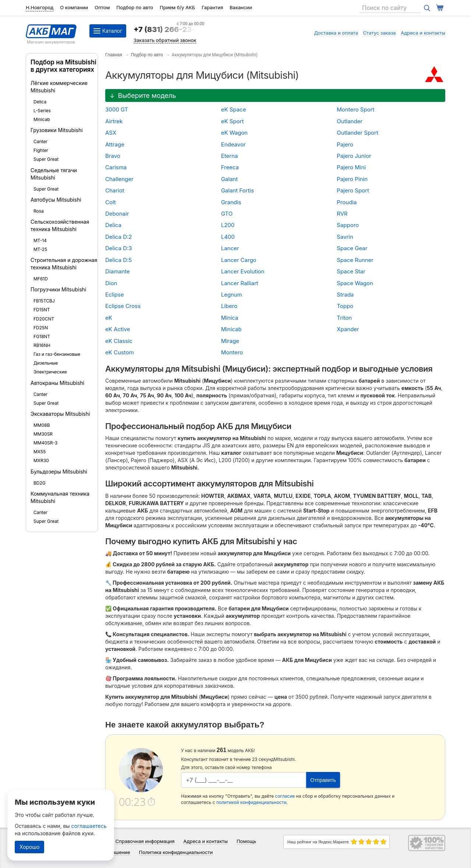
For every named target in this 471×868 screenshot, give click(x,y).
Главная (114, 55)
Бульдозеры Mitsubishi (59, 472)
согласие (285, 796)
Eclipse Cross (123, 306)
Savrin (345, 237)
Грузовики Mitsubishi (57, 130)
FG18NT (42, 336)
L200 (228, 225)
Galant (229, 179)
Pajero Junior (354, 156)
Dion (111, 283)
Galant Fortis (238, 190)
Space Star (351, 271)
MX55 (40, 452)
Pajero (345, 144)
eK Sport (233, 121)
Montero (232, 352)
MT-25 (40, 249)
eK (109, 318)
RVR (342, 214)
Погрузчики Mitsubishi (58, 289)
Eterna (230, 156)
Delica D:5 (118, 260)
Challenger (119, 179)
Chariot (115, 190)
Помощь (246, 841)
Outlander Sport (357, 133)
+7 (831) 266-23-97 (169, 29)
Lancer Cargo (239, 260)
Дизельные (46, 363)
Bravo (113, 156)
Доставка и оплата (336, 33)
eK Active (118, 329)
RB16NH (42, 345)
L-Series (42, 111)
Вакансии (241, 7)
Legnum (232, 295)
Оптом (102, 7)
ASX (111, 133)
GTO (227, 214)
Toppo (345, 306)
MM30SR (43, 434)
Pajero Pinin (352, 179)
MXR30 (41, 460)
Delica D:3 (119, 248)
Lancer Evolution (243, 271)
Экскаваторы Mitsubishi (60, 414)
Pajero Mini (351, 167)
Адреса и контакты (423, 33)
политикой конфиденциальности (252, 802)
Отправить (323, 780)
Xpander (348, 329)
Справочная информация (145, 841)
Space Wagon (355, 283)
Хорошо (29, 847)
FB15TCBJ (44, 301)
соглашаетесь (89, 826)
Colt (111, 202)
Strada (345, 295)
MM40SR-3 (45, 443)
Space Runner (355, 260)
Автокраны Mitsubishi (57, 383)
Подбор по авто (135, 7)
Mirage (230, 341)
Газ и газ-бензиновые (57, 354)
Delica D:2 (119, 237)
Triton (344, 318)
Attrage (115, 144)
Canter (40, 141)
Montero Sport (355, 109)
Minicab (42, 119)
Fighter (41, 150)
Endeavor (233, 144)
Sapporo (348, 225)
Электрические (50, 372)
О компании (74, 7)
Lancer (230, 248)
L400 (228, 237)
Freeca (230, 167)
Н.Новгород (40, 7)
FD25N (41, 328)
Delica (40, 102)
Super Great (46, 159)
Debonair (117, 214)
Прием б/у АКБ (177, 7)
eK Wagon (235, 133)
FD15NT (42, 310)
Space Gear (352, 248)
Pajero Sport (353, 190)
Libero (229, 306)
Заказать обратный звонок (165, 40)
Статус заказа (380, 33)
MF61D (41, 279)
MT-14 (40, 240)
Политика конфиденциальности (176, 852)
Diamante (118, 271)
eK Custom (120, 352)
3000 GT (117, 109)
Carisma (116, 167)
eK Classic (119, 341)
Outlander (350, 121)
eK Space (234, 109)
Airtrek (114, 121)
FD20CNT (44, 319)
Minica (230, 318)
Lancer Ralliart (240, 283)
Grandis (231, 202)
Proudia (347, 202)
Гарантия (212, 7)
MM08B (42, 425)
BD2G (40, 483)
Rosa (39, 211)
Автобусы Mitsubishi (56, 200)
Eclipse (115, 295)
